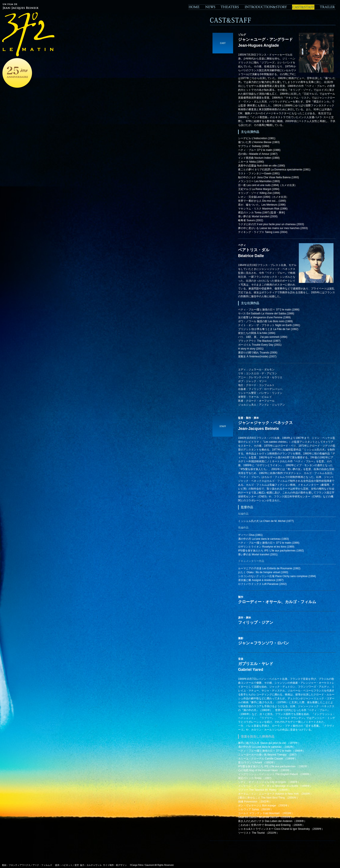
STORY (266, 7)
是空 (77, 865)
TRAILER (326, 7)
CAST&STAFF (303, 7)
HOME (195, 7)
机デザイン (121, 865)
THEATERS (230, 7)
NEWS (210, 7)
